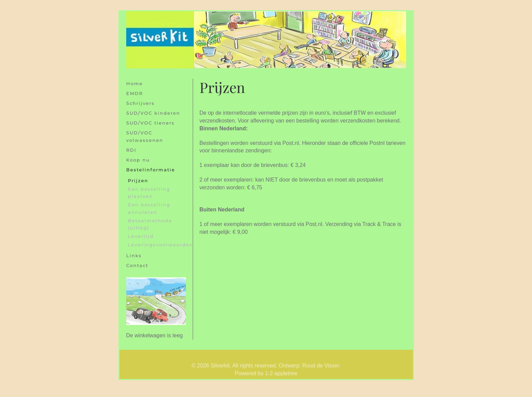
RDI (131, 150)
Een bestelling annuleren (149, 208)
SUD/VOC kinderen (153, 113)
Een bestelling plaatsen (149, 193)
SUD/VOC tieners (150, 123)
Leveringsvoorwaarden (157, 245)
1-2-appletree (281, 377)
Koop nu (138, 160)
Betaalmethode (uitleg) (150, 224)
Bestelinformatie (151, 170)
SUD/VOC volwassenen (145, 136)
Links (134, 256)
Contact (137, 265)
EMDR (135, 93)
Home (135, 83)
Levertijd (141, 236)
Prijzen (138, 181)
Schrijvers (140, 103)
